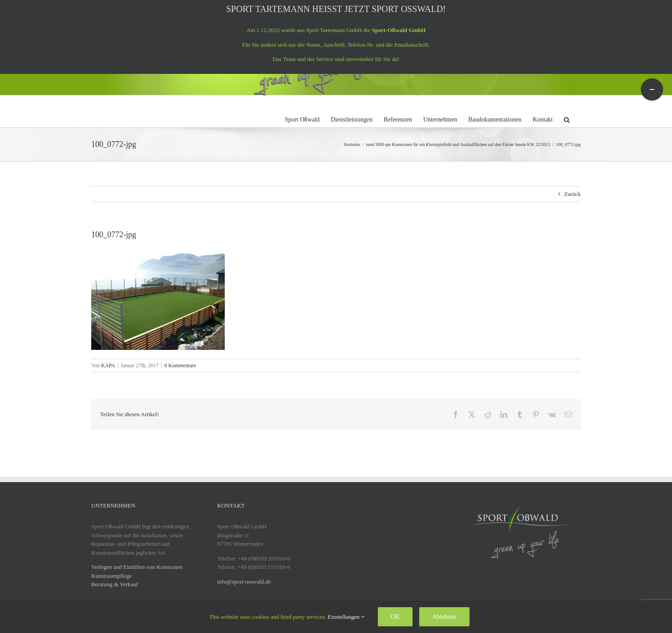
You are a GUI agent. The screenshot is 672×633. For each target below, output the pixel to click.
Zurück (572, 194)
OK (395, 617)
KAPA (108, 365)
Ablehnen (444, 617)
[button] (567, 118)
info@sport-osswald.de (244, 582)
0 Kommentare (180, 365)
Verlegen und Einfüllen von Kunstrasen (137, 567)
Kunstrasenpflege (111, 576)
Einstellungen (346, 617)
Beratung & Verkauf (115, 584)
